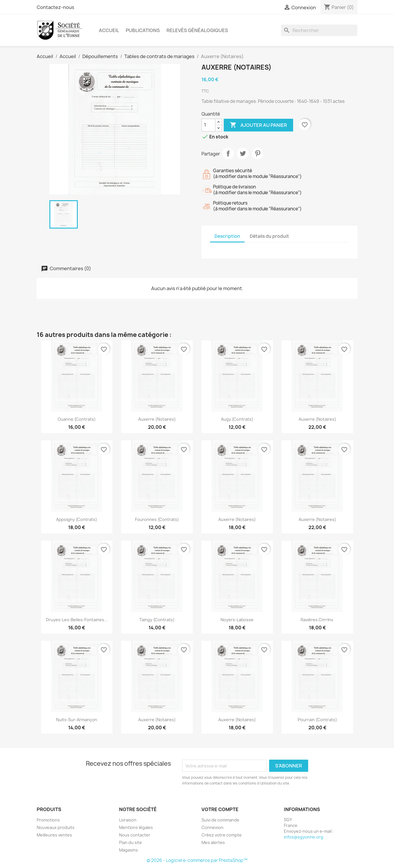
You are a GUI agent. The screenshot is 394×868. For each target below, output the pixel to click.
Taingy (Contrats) (157, 620)
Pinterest (258, 153)
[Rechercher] (319, 30)
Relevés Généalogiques (197, 30)
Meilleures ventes (54, 835)
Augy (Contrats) (237, 419)
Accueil (109, 30)
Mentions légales (136, 827)
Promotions (48, 820)
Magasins (128, 850)
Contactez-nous (56, 7)
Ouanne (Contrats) (77, 419)
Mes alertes (213, 842)
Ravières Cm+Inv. (317, 620)
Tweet (243, 153)
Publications (143, 30)
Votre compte (220, 809)
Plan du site (131, 842)
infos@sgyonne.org (304, 837)
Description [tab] (227, 236)
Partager (228, 153)
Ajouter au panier (258, 125)
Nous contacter (135, 835)
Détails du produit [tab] (269, 236)
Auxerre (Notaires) (157, 419)
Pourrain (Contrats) (317, 720)
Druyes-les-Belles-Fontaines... (77, 620)
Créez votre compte (222, 835)
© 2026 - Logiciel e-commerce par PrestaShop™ (197, 860)
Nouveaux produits (56, 827)
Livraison (128, 820)
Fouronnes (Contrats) (157, 519)
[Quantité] (208, 125)
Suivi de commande (220, 820)
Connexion (212, 827)
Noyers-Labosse (237, 620)
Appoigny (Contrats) (77, 519)
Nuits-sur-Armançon (77, 720)
